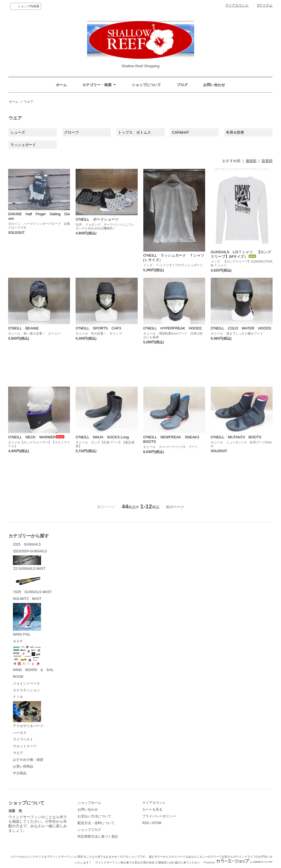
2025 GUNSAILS (27, 544)
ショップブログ (89, 830)
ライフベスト (23, 739)
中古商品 (20, 773)
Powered (238, 863)
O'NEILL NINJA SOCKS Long (102, 437)
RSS (146, 823)
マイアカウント (237, 5)
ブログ (182, 85)
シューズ (18, 132)
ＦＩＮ (18, 697)
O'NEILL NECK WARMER (36, 437)
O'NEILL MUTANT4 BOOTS (236, 437)
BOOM (18, 677)
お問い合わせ (214, 85)
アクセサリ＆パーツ (28, 715)
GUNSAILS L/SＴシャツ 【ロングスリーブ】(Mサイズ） (241, 254)
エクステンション (26, 690)
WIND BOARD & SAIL (33, 659)
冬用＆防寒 (235, 132)
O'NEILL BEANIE (23, 328)
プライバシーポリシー (159, 816)
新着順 (267, 161)
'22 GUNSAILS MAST (29, 563)
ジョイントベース (26, 683)
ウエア (29, 102)
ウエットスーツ (25, 746)
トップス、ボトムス (134, 132)
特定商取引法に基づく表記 (98, 836)
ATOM (157, 823)
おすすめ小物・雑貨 (28, 760)
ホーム (61, 85)
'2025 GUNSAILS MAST (32, 584)
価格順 (251, 161)
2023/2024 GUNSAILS (30, 551)
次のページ (175, 507)
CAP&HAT (180, 132)
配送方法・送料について (96, 823)
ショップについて (146, 85)
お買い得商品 (23, 766)
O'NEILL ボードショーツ (97, 219)
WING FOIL (27, 620)
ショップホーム (89, 803)
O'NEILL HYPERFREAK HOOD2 (173, 328)
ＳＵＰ (18, 641)
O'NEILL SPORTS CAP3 (98, 328)
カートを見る (152, 809)
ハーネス (20, 733)
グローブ (71, 132)
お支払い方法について (94, 816)
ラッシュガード (23, 145)
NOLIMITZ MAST (27, 599)
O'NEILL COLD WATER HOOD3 (241, 328)
